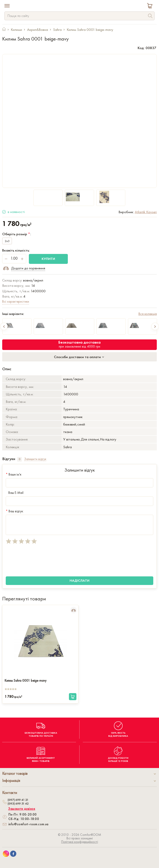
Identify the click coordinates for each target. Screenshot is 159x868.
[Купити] (73, 697)
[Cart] (151, 6)
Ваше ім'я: (14, 474)
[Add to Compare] (74, 610)
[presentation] (39, 560)
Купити (48, 259)
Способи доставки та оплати (79, 357)
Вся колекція (148, 314)
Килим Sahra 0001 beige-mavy (26, 681)
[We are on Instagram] (6, 854)
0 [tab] (19, 459)
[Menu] (7, 6)
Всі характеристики (16, 302)
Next (155, 326)
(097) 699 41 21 (18, 800)
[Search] (150, 16)
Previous (4, 326)
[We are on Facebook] (13, 854)
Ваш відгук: (15, 511)
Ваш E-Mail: (15, 493)
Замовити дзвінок (22, 809)
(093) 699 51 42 (18, 803)
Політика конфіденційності (80, 842)
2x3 (7, 241)
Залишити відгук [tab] (35, 459)
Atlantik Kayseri (146, 212)
